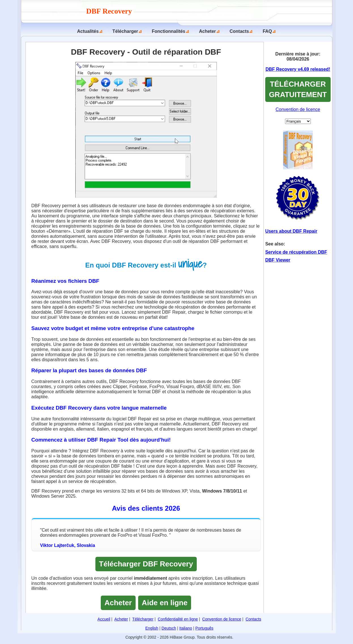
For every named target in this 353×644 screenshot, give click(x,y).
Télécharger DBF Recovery (146, 564)
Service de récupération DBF (296, 252)
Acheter (207, 31)
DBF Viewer (278, 260)
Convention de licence (298, 109)
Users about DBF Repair (291, 231)
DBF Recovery (110, 11)
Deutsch (169, 628)
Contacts (239, 31)
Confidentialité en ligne (178, 619)
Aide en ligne (165, 603)
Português (204, 628)
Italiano (186, 628)
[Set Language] (298, 121)
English (152, 628)
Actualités (88, 31)
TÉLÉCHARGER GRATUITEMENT (298, 89)
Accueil (104, 619)
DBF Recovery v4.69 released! (298, 69)
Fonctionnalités (168, 31)
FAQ (267, 31)
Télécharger (125, 31)
